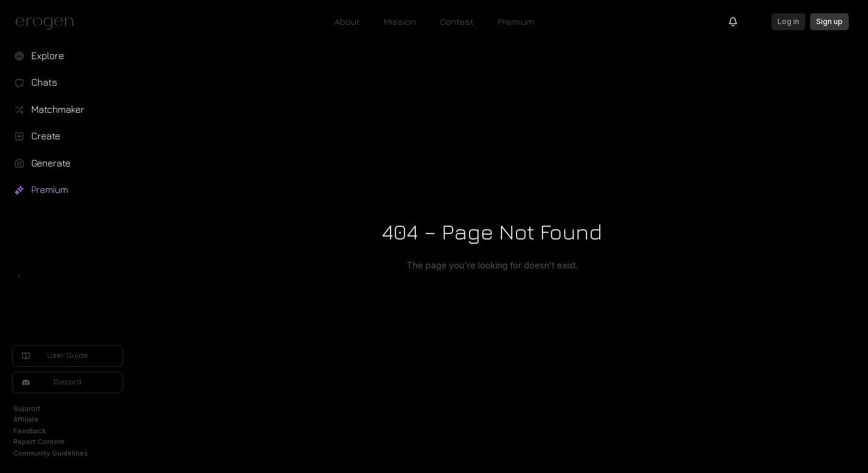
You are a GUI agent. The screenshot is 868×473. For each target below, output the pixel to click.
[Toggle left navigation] (19, 276)
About (347, 21)
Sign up (829, 21)
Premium (516, 21)
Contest (457, 21)
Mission (400, 21)
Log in (788, 21)
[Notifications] (733, 22)
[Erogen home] (48, 23)
